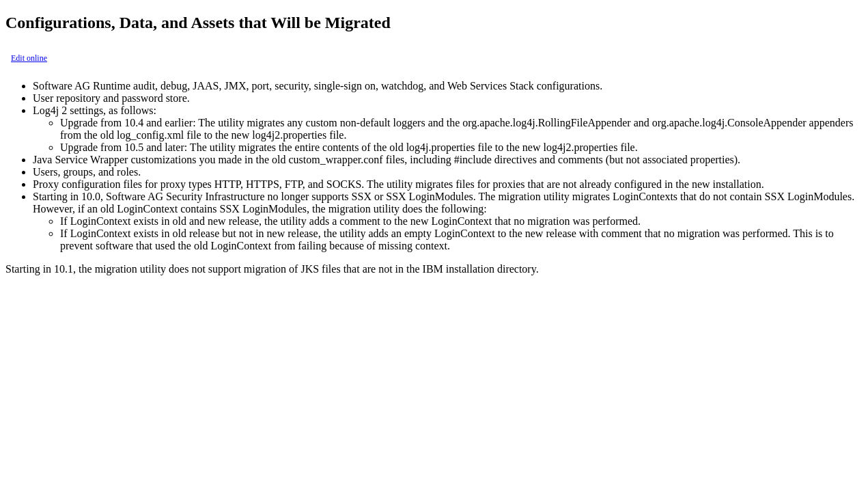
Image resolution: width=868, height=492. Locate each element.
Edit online (29, 58)
